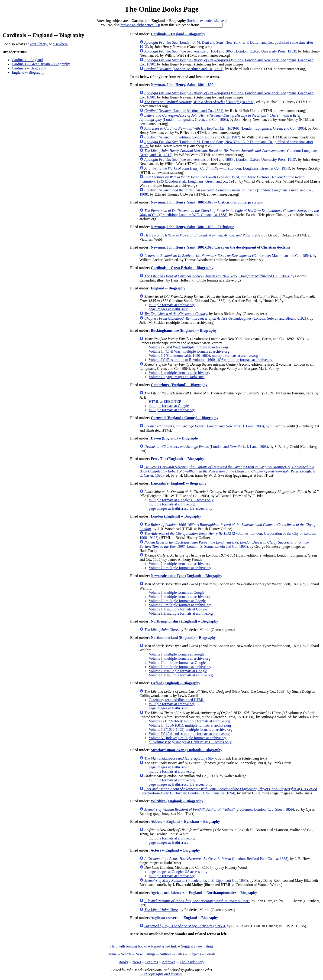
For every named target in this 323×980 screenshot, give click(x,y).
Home (112, 954)
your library (38, 44)
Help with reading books (129, 946)
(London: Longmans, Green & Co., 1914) (217, 168)
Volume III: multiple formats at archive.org (181, 613)
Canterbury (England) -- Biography (179, 385)
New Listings (145, 954)
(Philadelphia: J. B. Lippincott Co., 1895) (196, 880)
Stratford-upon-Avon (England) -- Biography (187, 750)
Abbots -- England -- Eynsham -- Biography (185, 821)
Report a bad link (164, 946)
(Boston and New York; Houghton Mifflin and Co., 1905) (217, 276)
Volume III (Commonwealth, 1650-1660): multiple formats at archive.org (203, 356)
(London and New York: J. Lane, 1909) (204, 426)
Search (126, 954)
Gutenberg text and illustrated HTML (177, 700)
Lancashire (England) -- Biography (179, 483)
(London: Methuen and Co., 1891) (184, 69)
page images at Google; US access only (178, 872)
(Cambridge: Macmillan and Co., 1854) (228, 256)
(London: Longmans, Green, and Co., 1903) (220, 117)
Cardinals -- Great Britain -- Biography (41, 64)
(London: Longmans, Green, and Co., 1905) (225, 128)
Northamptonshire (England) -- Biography (184, 621)
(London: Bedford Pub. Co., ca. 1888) (216, 859)
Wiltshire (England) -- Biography (177, 801)
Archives (169, 962)
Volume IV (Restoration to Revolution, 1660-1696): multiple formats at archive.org (211, 360)
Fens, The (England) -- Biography (178, 459)
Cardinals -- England (27, 60)
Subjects (195, 954)
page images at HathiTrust (168, 309)
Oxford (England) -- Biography (176, 683)
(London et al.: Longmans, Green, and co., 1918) (221, 179)
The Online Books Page (161, 9)
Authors (165, 954)
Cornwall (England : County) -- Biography (185, 418)
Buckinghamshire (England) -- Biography (184, 330)
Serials (210, 954)
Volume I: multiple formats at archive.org (179, 373)
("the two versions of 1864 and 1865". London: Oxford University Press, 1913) (220, 51)
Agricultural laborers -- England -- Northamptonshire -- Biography (204, 893)
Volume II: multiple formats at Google (177, 601)
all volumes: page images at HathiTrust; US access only (190, 742)
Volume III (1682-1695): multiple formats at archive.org (191, 729)
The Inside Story (192, 962)
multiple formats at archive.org (172, 305)
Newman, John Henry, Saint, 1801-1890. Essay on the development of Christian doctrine (221, 247)
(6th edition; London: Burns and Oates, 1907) (192, 137)
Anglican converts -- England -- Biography (184, 918)
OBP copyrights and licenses (161, 974)
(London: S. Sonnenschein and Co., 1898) (224, 544)
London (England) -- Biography (176, 516)
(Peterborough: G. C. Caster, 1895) (228, 471)
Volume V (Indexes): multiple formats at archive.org (188, 738)
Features (152, 962)
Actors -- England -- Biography (175, 850)
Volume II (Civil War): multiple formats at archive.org (189, 351)
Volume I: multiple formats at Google (177, 592)
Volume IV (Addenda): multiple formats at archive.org (189, 734)
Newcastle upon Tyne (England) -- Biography (186, 576)
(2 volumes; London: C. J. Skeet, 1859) (219, 809)
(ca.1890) (199, 102)
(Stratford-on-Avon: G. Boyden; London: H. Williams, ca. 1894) (228, 791)
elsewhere (60, 44)
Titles (180, 954)
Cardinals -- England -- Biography (178, 34)
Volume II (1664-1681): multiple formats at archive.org (190, 725)
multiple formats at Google (169, 406)
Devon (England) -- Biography (175, 438)
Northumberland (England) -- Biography (183, 637)
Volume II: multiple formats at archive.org (180, 568)
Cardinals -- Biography (29, 68)
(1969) (203, 235)
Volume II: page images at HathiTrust (177, 377)
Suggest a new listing (197, 946)
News (137, 962)
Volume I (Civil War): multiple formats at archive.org (188, 347)
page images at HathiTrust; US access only (181, 508)
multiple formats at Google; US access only (181, 500)
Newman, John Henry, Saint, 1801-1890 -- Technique (192, 227)
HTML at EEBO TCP (165, 402)
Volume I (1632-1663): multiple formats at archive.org (189, 721)
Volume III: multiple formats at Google (178, 609)
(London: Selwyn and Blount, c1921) (226, 318)
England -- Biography (28, 72)
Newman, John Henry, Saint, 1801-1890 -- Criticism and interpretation (207, 202)
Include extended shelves (207, 21)
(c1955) (185, 926)
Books (123, 962)
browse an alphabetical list (140, 25)
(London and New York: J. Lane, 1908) (206, 447)
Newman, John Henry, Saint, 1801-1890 (182, 85)
